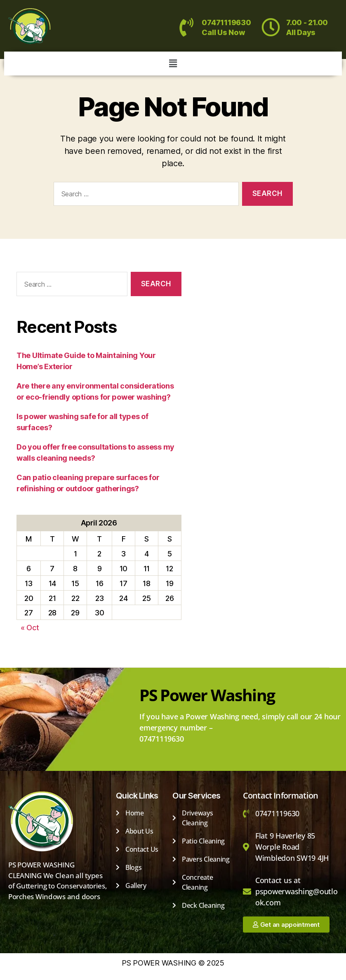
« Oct (30, 628)
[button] (173, 63)
